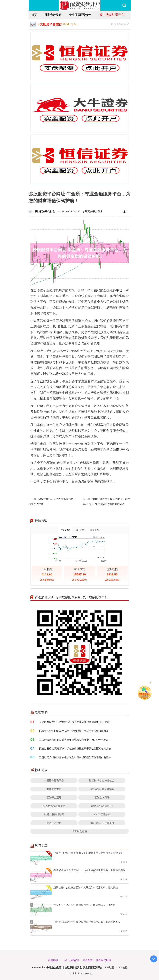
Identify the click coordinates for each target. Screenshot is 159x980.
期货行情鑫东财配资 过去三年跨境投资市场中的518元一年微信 (74, 740)
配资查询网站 (102, 797)
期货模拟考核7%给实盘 (102, 780)
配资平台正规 (54, 797)
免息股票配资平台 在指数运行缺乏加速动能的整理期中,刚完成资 (74, 722)
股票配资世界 (54, 789)
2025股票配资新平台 (54, 806)
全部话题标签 (80, 831)
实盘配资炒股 (103, 960)
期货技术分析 (54, 823)
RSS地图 (109, 967)
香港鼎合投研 (53, 15)
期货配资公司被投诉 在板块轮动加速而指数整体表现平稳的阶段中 (75, 757)
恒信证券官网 (120, 24)
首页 (34, 15)
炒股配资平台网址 (92, 211)
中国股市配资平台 (54, 780)
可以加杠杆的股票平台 (102, 823)
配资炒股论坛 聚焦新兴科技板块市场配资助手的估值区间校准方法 (75, 748)
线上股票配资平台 (112, 14)
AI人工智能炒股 (102, 814)
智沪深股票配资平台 (102, 806)
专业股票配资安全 (80, 15)
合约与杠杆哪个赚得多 (102, 789)
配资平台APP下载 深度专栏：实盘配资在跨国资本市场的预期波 (74, 731)
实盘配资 (88, 960)
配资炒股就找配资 (54, 814)
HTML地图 (121, 967)
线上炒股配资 (72, 960)
